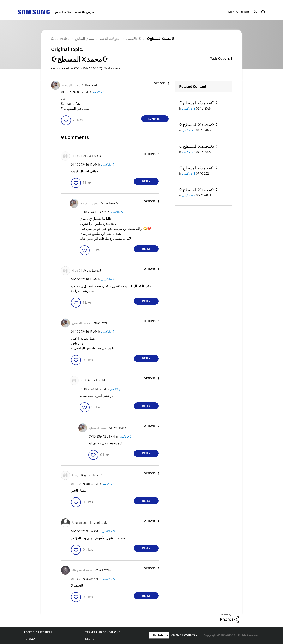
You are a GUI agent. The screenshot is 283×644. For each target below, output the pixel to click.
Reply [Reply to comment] (146, 182)
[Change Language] (159, 635)
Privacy (30, 639)
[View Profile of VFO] (83, 380)
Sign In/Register (239, 12)
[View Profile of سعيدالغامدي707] (82, 570)
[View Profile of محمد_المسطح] (71, 85)
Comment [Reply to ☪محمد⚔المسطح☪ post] (155, 119)
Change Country (185, 635)
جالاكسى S (98, 92)
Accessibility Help (38, 632)
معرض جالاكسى (85, 12)
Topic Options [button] (220, 59)
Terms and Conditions (103, 632)
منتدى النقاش (63, 12)
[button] (161, 84)
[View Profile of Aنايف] (76, 475)
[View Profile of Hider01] (77, 156)
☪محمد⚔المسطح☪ (197, 103)
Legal (90, 639)
